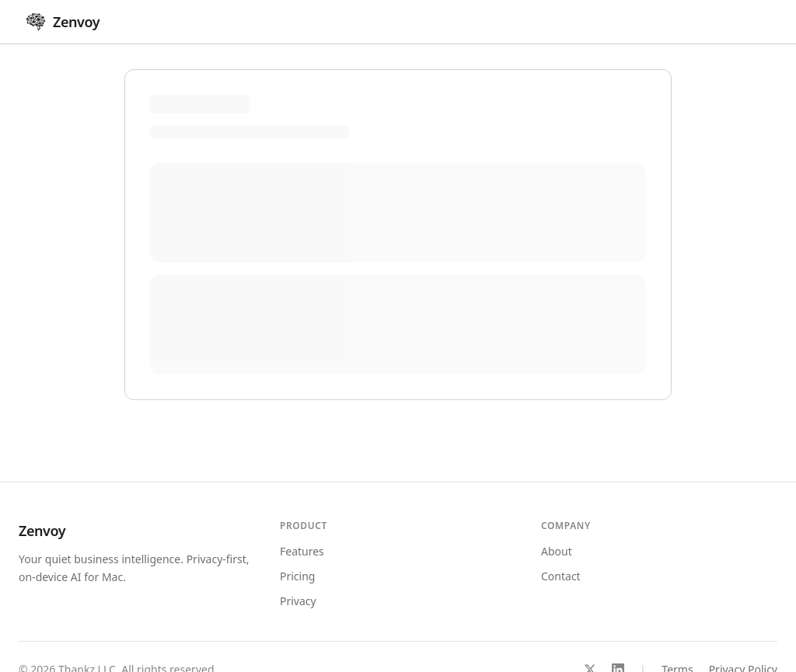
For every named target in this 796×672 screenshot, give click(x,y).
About (557, 551)
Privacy (298, 601)
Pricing (297, 576)
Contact (561, 576)
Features (302, 551)
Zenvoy (42, 531)
